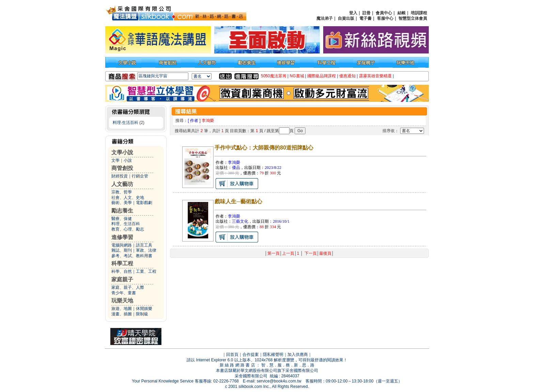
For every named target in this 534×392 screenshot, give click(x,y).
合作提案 (251, 355)
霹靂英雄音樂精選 (375, 76)
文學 (115, 160)
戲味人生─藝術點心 (238, 201)
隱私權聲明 (273, 355)
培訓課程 (419, 13)
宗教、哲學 (122, 192)
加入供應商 (298, 355)
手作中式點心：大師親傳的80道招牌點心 (264, 148)
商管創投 (122, 168)
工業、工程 (146, 271)
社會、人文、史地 (128, 198)
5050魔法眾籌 (274, 76)
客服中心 (385, 18)
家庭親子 (122, 279)
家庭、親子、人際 (128, 287)
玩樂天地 (122, 301)
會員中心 (384, 13)
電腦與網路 (122, 245)
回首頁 (232, 355)
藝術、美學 (122, 203)
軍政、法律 (146, 250)
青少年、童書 (124, 293)
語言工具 (144, 245)
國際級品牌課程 (321, 76)
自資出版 (346, 18)
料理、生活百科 (126, 224)
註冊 (366, 13)
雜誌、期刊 (122, 250)
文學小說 (122, 152)
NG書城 (297, 76)
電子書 (365, 18)
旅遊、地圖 (122, 309)
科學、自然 (122, 271)
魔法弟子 (325, 18)
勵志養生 (122, 211)
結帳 (402, 13)
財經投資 (120, 176)
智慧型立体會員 (413, 18)
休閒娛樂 (144, 309)
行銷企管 (140, 176)
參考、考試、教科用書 (132, 256)
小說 (128, 160)
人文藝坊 (122, 184)
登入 (353, 13)
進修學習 (122, 237)
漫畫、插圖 (122, 314)
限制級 (142, 314)
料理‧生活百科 (125, 123)
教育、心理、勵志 (128, 229)
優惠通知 (347, 76)
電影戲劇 (144, 203)
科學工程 (122, 263)
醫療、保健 (122, 219)
